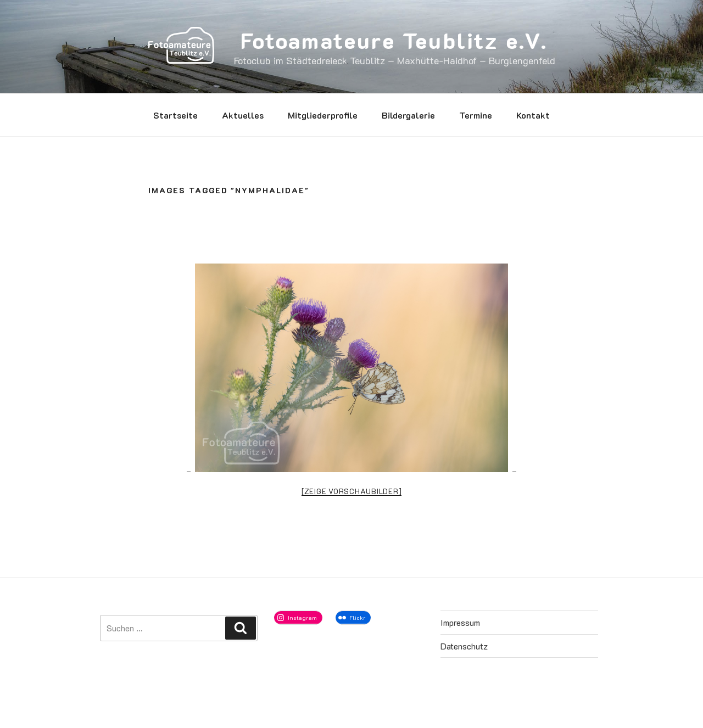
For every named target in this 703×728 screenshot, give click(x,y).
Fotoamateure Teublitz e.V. (394, 40)
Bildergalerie (408, 115)
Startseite (175, 115)
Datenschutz (464, 646)
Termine (476, 115)
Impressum (460, 622)
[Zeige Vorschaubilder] (352, 491)
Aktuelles (243, 115)
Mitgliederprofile (323, 115)
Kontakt (533, 115)
